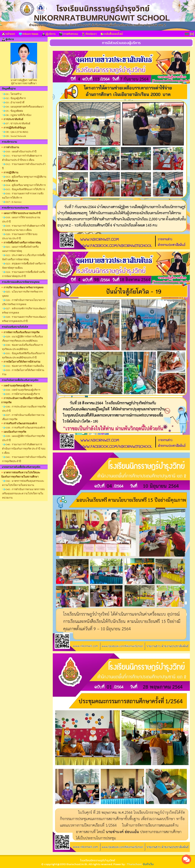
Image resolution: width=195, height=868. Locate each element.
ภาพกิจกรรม (69, 34)
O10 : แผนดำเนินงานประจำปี (21, 152)
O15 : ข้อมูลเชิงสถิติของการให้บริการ (25, 189)
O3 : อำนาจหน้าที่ (15, 102)
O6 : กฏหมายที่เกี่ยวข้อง (18, 115)
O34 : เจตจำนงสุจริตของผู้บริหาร (23, 390)
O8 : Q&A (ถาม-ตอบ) (17, 132)
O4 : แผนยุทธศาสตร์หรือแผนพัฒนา (25, 107)
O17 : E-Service (14, 202)
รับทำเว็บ (148, 864)
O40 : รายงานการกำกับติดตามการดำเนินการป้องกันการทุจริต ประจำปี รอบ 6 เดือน (24, 449)
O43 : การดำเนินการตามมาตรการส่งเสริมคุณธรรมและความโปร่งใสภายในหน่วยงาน (23, 493)
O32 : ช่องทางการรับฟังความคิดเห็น (25, 366)
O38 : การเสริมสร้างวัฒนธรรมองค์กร (25, 428)
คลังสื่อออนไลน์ (112, 34)
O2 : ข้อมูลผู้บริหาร (16, 98)
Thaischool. (134, 864)
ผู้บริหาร (49, 34)
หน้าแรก (8, 34)
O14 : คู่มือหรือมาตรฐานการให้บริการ (26, 185)
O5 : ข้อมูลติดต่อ (14, 111)
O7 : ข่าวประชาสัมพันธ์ (18, 123)
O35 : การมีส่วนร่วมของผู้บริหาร (23, 394)
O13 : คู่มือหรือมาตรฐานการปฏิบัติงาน (26, 177)
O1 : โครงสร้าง (13, 94)
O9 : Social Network (16, 136)
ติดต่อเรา (89, 34)
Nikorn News (29, 34)
